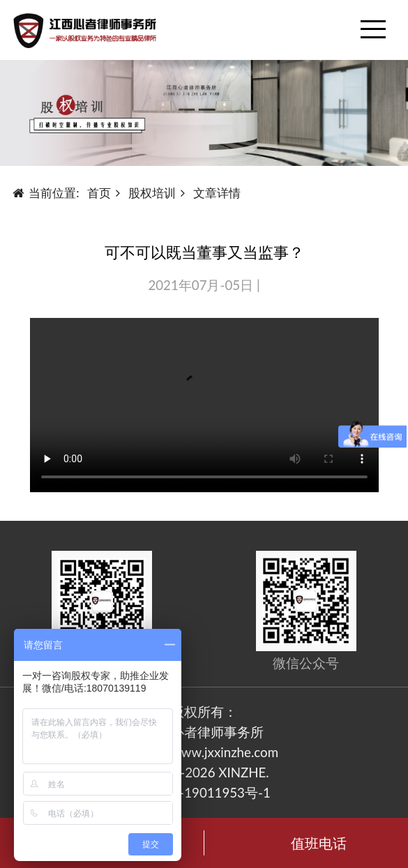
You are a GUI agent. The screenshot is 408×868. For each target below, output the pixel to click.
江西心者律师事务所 (204, 732)
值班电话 (319, 843)
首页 (99, 193)
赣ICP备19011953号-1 (204, 793)
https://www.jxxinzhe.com (204, 752)
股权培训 (152, 193)
